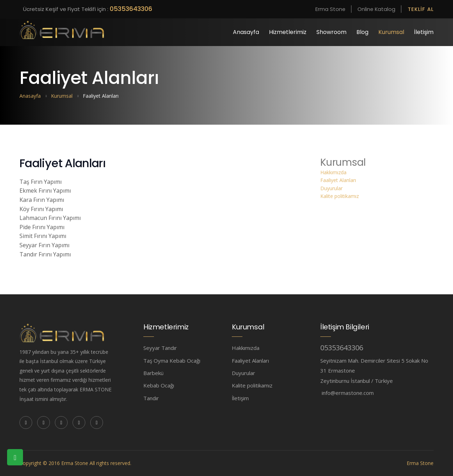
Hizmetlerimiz (288, 32)
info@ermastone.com (348, 393)
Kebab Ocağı (159, 385)
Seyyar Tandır (160, 348)
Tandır (151, 398)
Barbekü (153, 373)
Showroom (331, 32)
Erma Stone (327, 9)
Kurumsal (391, 32)
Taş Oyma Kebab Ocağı (172, 361)
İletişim (424, 32)
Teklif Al (420, 9)
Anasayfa (246, 32)
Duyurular (331, 188)
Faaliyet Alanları (338, 180)
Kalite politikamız (340, 196)
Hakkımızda (333, 172)
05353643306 (131, 9)
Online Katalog (375, 9)
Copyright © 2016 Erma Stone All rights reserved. (75, 463)
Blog (362, 32)
